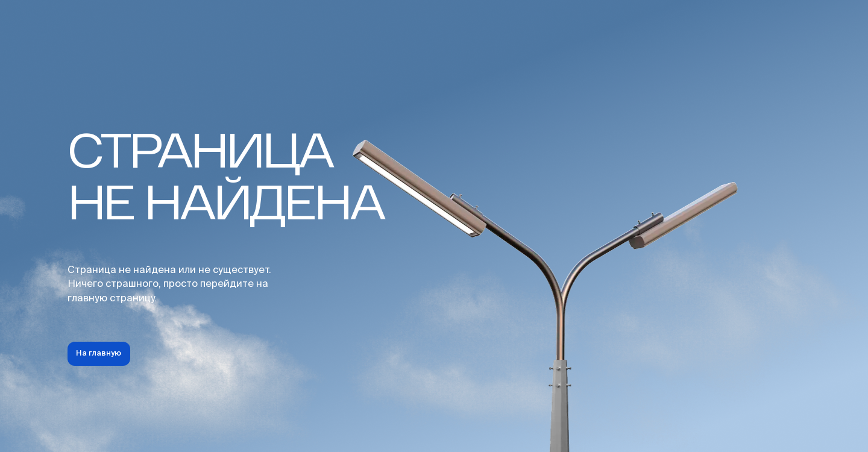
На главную (99, 353)
